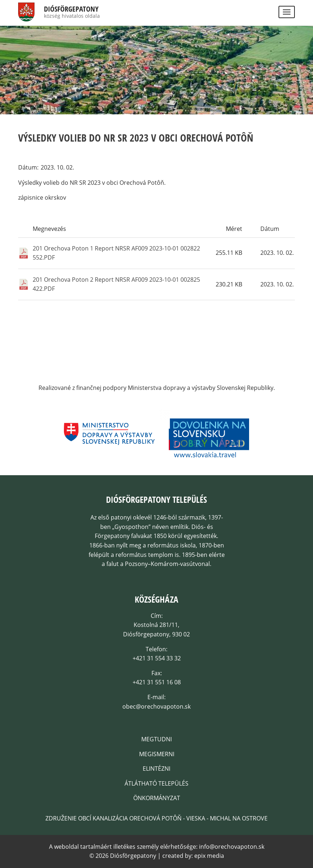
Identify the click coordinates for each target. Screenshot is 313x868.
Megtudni (156, 739)
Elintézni (156, 769)
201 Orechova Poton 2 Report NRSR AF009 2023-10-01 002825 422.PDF (116, 284)
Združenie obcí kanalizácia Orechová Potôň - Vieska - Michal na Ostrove (156, 818)
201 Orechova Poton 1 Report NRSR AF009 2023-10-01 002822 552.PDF (116, 253)
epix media (209, 856)
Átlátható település (156, 783)
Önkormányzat (157, 798)
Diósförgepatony (71, 9)
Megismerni (157, 754)
